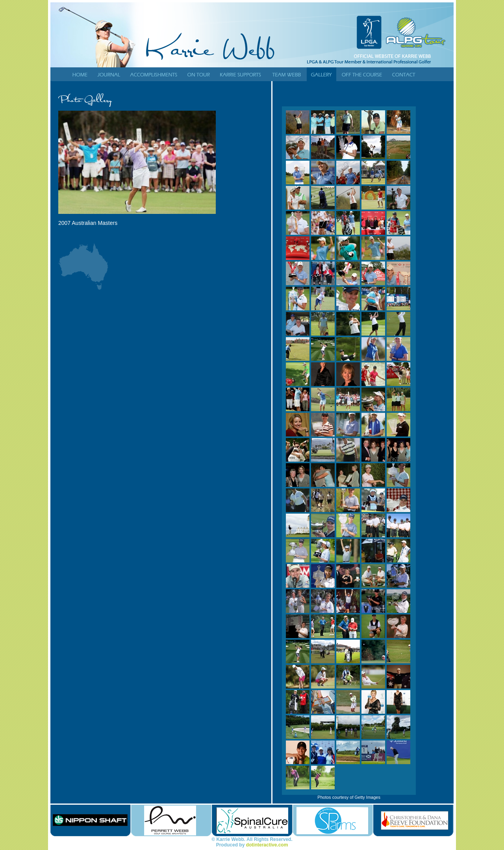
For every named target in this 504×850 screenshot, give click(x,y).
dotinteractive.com (267, 845)
